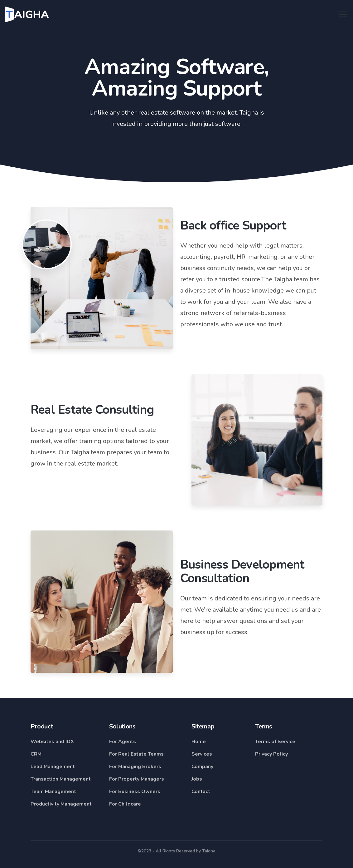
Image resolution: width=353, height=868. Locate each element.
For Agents (123, 742)
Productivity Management (61, 804)
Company (202, 767)
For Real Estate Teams (136, 754)
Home (199, 742)
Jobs (197, 779)
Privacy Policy (271, 754)
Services (202, 754)
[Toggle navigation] (343, 14)
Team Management (53, 792)
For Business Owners (135, 792)
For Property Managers (137, 779)
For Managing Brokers (135, 767)
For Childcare (125, 804)
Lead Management (53, 767)
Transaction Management (61, 779)
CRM (36, 754)
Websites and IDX (52, 742)
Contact (201, 792)
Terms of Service (275, 742)
